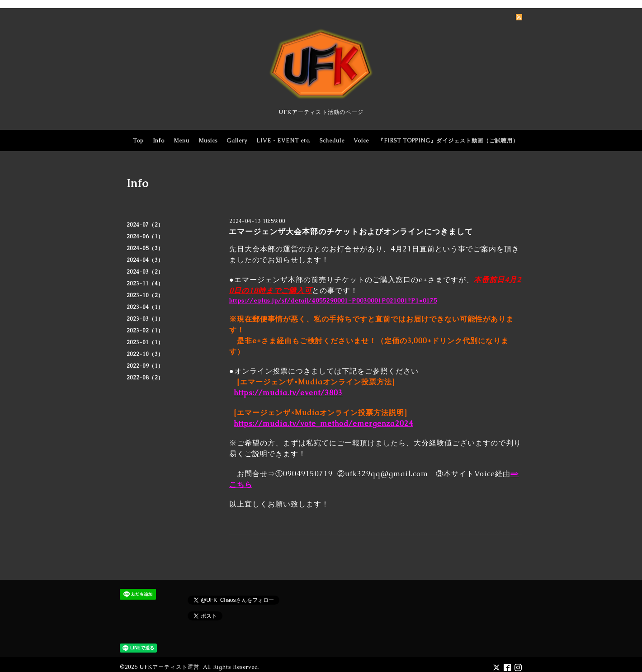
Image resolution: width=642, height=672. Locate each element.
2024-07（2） (145, 225)
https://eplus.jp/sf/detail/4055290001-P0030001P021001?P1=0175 (333, 301)
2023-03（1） (145, 319)
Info (159, 141)
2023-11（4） (145, 284)
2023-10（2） (145, 295)
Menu (182, 141)
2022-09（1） (145, 366)
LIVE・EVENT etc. (283, 141)
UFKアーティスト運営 (169, 667)
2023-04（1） (145, 307)
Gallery (237, 141)
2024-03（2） (145, 272)
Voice (361, 141)
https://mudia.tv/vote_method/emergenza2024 (323, 424)
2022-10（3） (145, 354)
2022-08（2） (145, 378)
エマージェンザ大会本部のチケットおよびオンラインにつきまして (351, 232)
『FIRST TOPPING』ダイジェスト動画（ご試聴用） (448, 141)
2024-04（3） (145, 260)
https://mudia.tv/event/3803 (288, 393)
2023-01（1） (145, 342)
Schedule (332, 141)
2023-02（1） (145, 331)
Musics (208, 141)
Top (138, 141)
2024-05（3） (145, 248)
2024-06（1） (145, 237)
